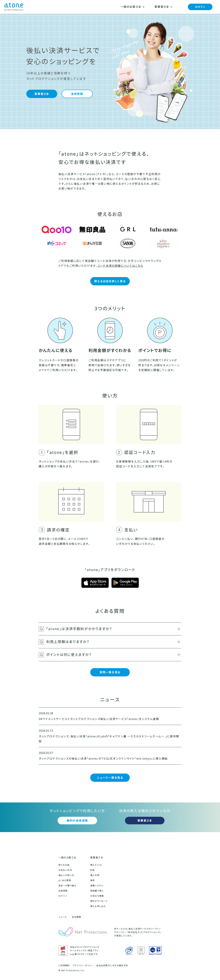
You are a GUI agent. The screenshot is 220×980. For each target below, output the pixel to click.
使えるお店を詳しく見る (110, 281)
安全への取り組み (67, 886)
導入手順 (95, 875)
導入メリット (96, 865)
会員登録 (77, 94)
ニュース (63, 917)
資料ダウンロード (99, 901)
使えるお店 (64, 865)
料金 (93, 870)
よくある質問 (65, 880)
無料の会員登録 (77, 821)
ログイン (200, 7)
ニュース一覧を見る (110, 778)
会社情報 (76, 917)
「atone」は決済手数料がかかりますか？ (113, 629)
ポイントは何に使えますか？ (113, 655)
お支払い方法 (65, 870)
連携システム (97, 886)
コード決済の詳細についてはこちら (120, 266)
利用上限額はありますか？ (113, 642)
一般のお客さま (67, 857)
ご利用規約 (64, 966)
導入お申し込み (98, 906)
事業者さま (42, 94)
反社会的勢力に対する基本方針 (112, 966)
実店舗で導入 (97, 891)
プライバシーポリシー (83, 966)
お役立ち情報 (97, 896)
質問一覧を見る (110, 672)
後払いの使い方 (66, 875)
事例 (93, 880)
